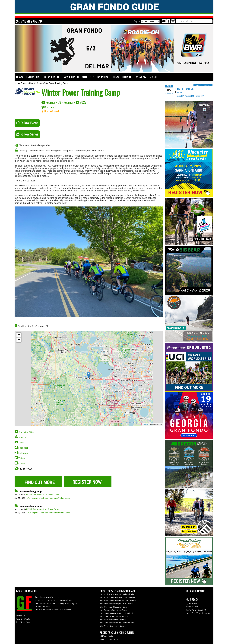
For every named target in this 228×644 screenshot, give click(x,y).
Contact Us (21, 616)
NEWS (19, 77)
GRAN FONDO (52, 77)
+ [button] (19, 335)
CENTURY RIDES (99, 77)
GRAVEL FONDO (70, 77)
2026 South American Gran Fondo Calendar (117, 623)
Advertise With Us (23, 619)
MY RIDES (25, 22)
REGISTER (38, 22)
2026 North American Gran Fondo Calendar (117, 594)
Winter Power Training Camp (55, 83)
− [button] (19, 340)
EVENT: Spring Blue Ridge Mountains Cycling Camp (48, 498)
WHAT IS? (141, 77)
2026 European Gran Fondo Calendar (114, 610)
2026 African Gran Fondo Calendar (113, 626)
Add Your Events (106, 636)
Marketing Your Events (109, 639)
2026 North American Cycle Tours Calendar (117, 604)
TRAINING (127, 77)
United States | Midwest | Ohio (28, 83)
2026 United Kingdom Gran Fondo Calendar (117, 613)
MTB (84, 77)
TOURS (115, 77)
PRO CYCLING (34, 77)
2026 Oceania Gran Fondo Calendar (114, 617)
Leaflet (146, 424)
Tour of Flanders (184, 89)
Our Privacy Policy (23, 622)
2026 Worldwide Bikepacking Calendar (115, 607)
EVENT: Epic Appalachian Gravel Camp (43, 495)
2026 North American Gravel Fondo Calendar (118, 597)
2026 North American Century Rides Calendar (118, 601)
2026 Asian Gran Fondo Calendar (113, 620)
